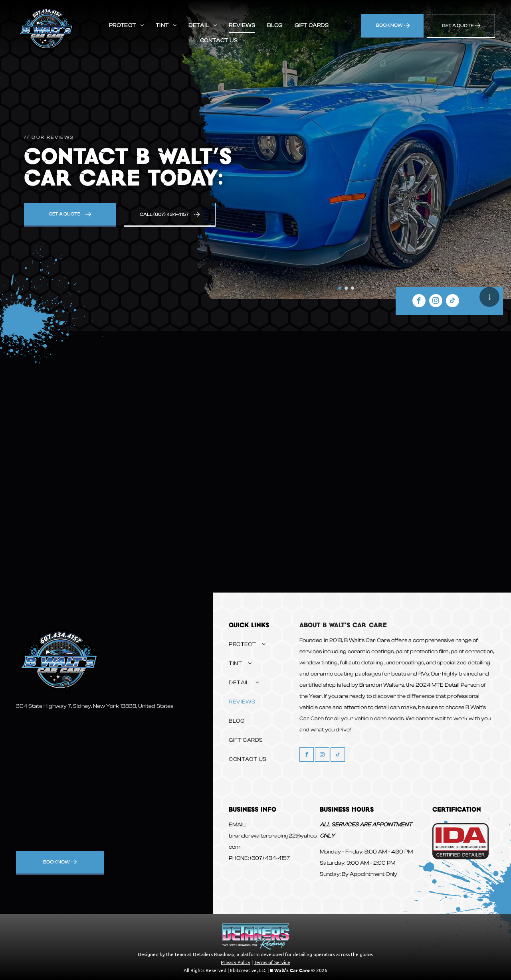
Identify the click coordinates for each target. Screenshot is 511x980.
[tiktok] (453, 302)
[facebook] (419, 302)
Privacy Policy (236, 962)
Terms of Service (272, 962)
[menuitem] (126, 26)
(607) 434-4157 (270, 858)
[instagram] (436, 302)
